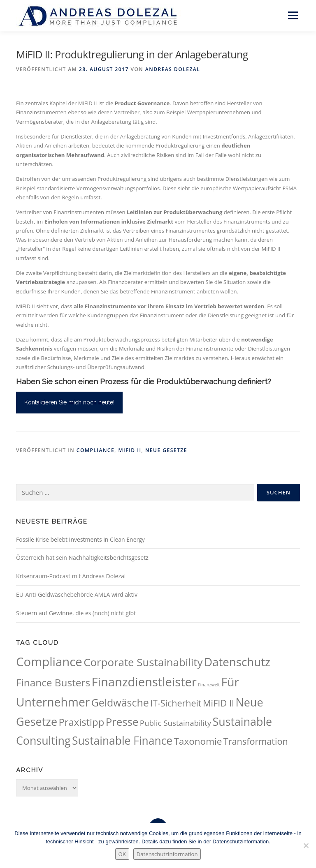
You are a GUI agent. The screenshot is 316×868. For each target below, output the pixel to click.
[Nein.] (306, 845)
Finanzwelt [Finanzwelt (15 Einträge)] (209, 685)
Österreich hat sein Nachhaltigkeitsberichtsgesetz (82, 558)
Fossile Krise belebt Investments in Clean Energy (80, 539)
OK (122, 854)
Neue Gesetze (166, 450)
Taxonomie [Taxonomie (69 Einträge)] (198, 741)
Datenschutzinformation (167, 854)
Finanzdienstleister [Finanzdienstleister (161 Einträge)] (144, 682)
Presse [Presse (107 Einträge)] (122, 722)
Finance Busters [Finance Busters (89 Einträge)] (53, 682)
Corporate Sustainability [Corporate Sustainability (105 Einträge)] (143, 662)
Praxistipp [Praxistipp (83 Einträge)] (81, 722)
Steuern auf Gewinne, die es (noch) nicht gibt (76, 613)
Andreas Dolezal (173, 69)
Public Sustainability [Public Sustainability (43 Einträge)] (175, 723)
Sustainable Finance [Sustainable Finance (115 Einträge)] (122, 741)
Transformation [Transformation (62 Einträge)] (256, 741)
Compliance (95, 450)
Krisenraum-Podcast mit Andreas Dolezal (71, 576)
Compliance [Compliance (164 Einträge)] (49, 662)
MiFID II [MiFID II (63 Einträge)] (218, 703)
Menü (293, 15)
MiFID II (130, 450)
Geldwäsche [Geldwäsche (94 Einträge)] (120, 702)
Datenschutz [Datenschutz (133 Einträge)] (237, 662)
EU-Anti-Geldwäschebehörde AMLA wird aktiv (77, 594)
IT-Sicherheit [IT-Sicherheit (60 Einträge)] (176, 703)
